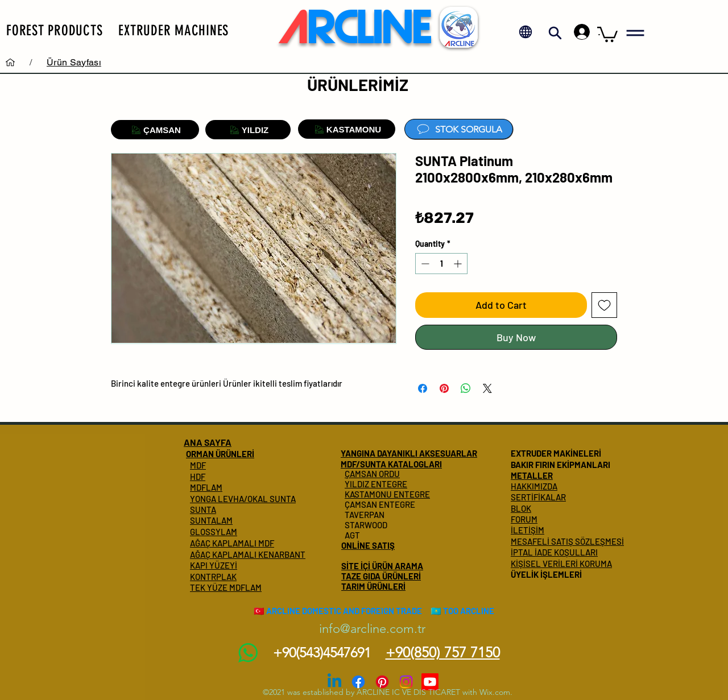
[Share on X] (487, 388)
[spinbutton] (441, 264)
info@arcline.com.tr (372, 629)
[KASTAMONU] (347, 129)
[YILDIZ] (248, 130)
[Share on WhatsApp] (466, 388)
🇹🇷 (259, 611)
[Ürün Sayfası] (74, 62)
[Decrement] (424, 264)
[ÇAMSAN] (155, 130)
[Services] (10, 62)
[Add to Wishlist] (604, 305)
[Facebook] (358, 682)
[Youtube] (430, 682)
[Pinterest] (382, 682)
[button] (54, 30)
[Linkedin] (334, 682)
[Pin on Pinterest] (444, 388)
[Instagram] (406, 682)
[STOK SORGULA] (459, 129)
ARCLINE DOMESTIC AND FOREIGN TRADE (344, 611)
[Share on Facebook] (423, 388)
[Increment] (459, 264)
